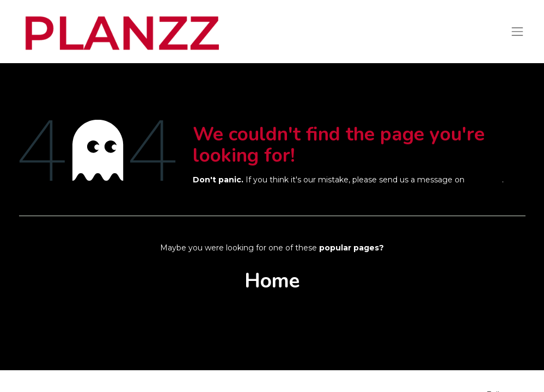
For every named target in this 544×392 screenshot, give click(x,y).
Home (272, 281)
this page (484, 180)
